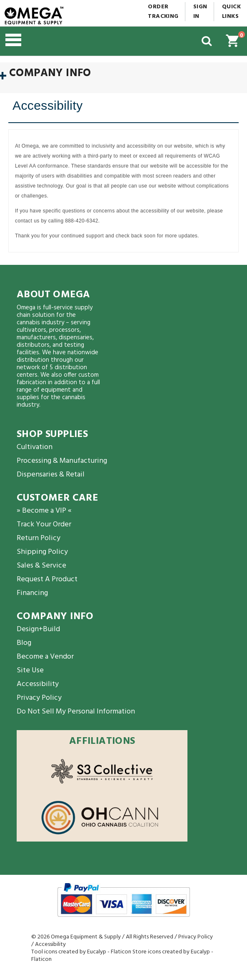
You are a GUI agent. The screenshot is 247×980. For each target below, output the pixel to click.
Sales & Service (41, 566)
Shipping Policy (42, 552)
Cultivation (35, 447)
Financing (32, 593)
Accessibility (38, 684)
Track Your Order (44, 525)
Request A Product (47, 579)
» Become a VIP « (44, 511)
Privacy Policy (39, 698)
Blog (24, 643)
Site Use (30, 670)
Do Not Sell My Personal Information (76, 712)
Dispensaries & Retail (51, 475)
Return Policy (39, 538)
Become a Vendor (45, 657)
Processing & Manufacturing (62, 461)
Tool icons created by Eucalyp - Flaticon (81, 952)
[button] (48, 41)
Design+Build (38, 629)
